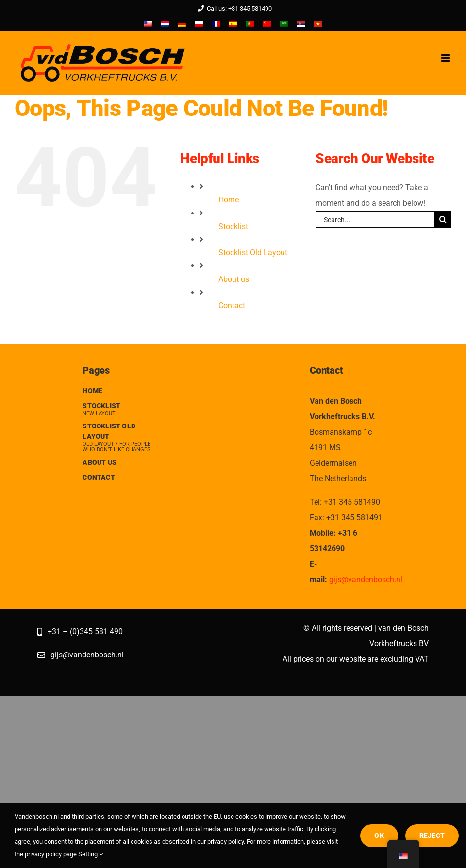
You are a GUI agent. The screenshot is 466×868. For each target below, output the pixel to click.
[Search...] (375, 220)
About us (234, 279)
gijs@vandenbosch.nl (366, 580)
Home (229, 200)
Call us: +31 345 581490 (233, 8)
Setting (91, 854)
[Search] (443, 220)
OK (379, 835)
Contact (232, 305)
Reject (432, 835)
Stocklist (233, 226)
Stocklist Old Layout (253, 253)
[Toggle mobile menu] (446, 58)
